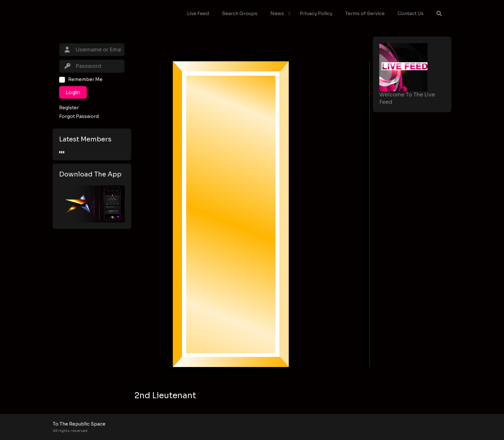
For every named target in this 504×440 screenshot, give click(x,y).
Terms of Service (365, 13)
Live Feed (198, 13)
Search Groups (240, 13)
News (277, 13)
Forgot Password (79, 117)
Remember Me (85, 79)
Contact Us (411, 13)
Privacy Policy (316, 13)
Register (69, 108)
